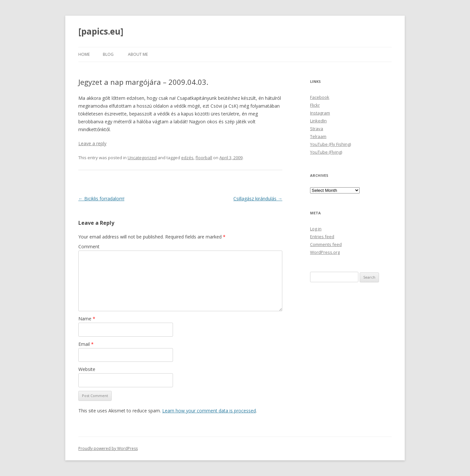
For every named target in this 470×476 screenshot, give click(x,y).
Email (86, 344)
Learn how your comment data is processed (209, 411)
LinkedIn (318, 121)
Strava (317, 129)
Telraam (318, 136)
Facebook (320, 97)
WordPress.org (325, 252)
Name (87, 319)
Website (87, 369)
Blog (108, 54)
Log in (316, 229)
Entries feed (322, 237)
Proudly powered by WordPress (108, 448)
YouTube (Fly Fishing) (330, 144)
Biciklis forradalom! (101, 199)
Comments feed (326, 244)
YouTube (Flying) (326, 152)
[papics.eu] (101, 31)
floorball (204, 158)
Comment (89, 246)
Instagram (320, 113)
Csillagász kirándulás (258, 199)
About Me (138, 54)
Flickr (315, 105)
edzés (187, 158)
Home (84, 54)
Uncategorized (142, 158)
